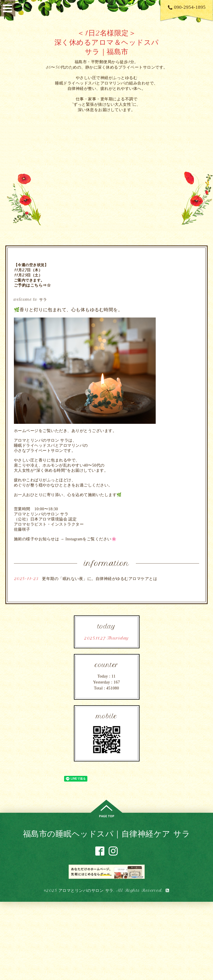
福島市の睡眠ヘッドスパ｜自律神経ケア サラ (107, 834)
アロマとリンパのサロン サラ (86, 890)
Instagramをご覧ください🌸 (91, 539)
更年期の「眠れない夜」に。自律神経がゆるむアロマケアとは (100, 579)
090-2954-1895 (187, 7)
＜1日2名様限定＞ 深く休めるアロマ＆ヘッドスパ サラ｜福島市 (107, 42)
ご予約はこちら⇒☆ (32, 285)
